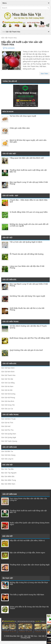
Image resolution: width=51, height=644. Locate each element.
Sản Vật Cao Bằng (8, 383)
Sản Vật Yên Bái (7, 379)
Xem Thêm (44, 74)
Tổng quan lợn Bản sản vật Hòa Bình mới (27, 158)
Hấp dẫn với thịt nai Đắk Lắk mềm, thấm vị (27, 540)
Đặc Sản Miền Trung (9, 480)
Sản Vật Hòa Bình (8, 401)
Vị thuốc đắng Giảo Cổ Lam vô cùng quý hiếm (29, 212)
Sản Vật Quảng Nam (9, 434)
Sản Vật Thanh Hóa (8, 375)
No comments (10, 48)
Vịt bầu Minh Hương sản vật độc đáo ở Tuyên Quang (28, 327)
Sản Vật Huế (6, 426)
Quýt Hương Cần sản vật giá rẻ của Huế (26, 350)
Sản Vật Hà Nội (7, 390)
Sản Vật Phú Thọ (7, 430)
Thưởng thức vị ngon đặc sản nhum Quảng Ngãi (30, 565)
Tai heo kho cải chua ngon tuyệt (23, 116)
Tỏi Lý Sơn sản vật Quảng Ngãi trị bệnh (26, 242)
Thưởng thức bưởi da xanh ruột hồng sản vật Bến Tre (28, 171)
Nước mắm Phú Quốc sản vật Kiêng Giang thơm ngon (30, 524)
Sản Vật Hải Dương (8, 394)
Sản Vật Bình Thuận (8, 419)
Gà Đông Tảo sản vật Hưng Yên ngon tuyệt (27, 296)
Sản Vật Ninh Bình (8, 372)
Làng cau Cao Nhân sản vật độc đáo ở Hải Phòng (27, 267)
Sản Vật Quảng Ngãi (9, 437)
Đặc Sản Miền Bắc (8, 476)
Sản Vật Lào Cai (7, 409)
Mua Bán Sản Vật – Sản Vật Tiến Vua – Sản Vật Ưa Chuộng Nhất (28, 637)
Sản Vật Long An (7, 459)
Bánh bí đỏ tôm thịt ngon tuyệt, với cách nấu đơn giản (28, 141)
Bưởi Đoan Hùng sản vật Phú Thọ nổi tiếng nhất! (30, 338)
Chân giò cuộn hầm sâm (20, 128)
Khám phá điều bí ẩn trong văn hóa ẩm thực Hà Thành (29, 608)
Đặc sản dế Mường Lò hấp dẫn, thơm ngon (27, 553)
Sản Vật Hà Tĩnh (7, 423)
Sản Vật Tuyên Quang (9, 441)
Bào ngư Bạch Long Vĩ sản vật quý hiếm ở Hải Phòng (29, 183)
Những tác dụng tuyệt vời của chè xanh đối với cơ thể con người (29, 225)
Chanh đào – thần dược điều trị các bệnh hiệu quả (29, 201)
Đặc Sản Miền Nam (8, 484)
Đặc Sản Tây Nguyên (9, 473)
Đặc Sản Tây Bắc (7, 469)
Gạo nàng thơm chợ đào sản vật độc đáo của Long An (28, 499)
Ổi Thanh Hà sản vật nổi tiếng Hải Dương (27, 254)
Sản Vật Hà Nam (7, 386)
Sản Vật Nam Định (8, 368)
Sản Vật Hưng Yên (8, 405)
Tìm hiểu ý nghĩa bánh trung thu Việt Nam (27, 595)
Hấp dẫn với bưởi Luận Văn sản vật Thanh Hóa (22, 43)
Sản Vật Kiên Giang (8, 455)
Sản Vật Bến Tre (7, 451)
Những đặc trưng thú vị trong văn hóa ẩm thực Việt (29, 583)
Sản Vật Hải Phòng (8, 398)
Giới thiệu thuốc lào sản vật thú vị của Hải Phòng (27, 309)
